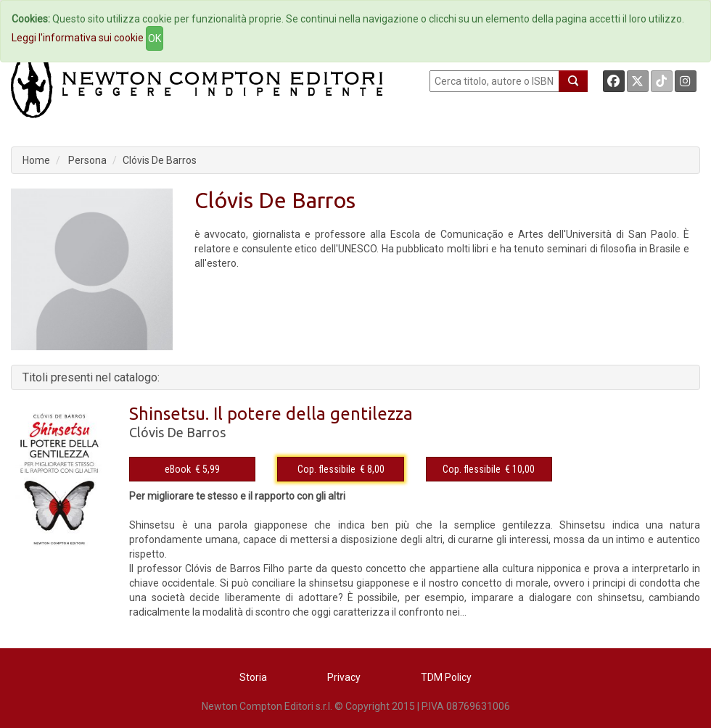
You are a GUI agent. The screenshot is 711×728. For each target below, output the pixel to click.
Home (36, 160)
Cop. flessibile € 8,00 (341, 469)
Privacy (344, 677)
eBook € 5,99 (192, 469)
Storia (253, 677)
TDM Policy (446, 677)
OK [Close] (155, 38)
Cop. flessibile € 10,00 (489, 469)
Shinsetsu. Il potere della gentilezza (271, 414)
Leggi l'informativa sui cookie (78, 38)
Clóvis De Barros (160, 160)
